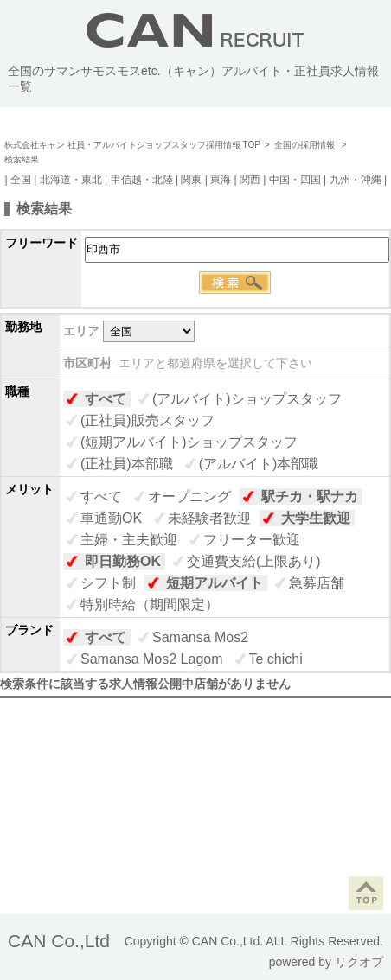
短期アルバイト (215, 583)
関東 (191, 180)
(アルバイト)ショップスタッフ (247, 399)
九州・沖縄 (356, 180)
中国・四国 (295, 180)
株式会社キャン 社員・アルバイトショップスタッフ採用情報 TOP (132, 145)
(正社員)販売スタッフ (147, 420)
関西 (250, 180)
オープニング (189, 496)
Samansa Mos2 (200, 637)
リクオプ (359, 962)
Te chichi (276, 659)
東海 (221, 180)
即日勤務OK (123, 561)
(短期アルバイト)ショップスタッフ (189, 442)
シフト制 (108, 583)
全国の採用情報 (306, 145)
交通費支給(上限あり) (254, 561)
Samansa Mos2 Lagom (152, 659)
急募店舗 (317, 583)
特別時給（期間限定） (150, 605)
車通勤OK (111, 518)
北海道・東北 (71, 180)
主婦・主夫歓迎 (129, 540)
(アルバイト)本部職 (259, 464)
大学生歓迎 (316, 518)
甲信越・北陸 (142, 180)
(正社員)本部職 (127, 464)
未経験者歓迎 (209, 518)
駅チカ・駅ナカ (310, 496)
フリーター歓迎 (252, 540)
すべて (106, 399)
